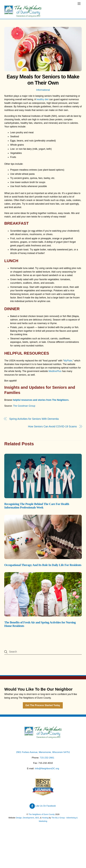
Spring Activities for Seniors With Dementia (34, 419)
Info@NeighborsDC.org (47, 768)
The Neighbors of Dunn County (42, 814)
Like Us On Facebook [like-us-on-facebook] (43, 806)
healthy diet (42, 99)
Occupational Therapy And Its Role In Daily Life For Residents (43, 565)
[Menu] (79, 4)
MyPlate (68, 361)
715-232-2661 (47, 758)
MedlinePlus (55, 371)
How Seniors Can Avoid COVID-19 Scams (52, 426)
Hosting (45, 818)
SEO (37, 818)
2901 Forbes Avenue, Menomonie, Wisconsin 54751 (43, 752)
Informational (43, 90)
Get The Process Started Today (43, 705)
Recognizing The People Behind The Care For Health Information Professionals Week (37, 506)
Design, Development (25, 818)
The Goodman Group (24, 406)
